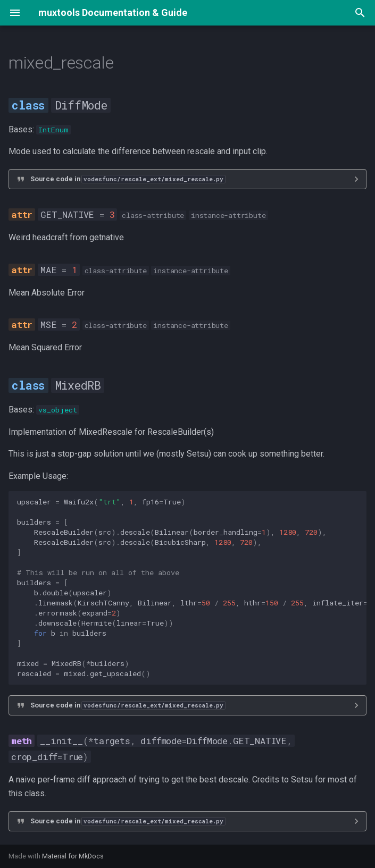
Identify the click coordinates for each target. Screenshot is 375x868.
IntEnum (53, 130)
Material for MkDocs (73, 856)
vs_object (58, 410)
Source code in (128, 179)
